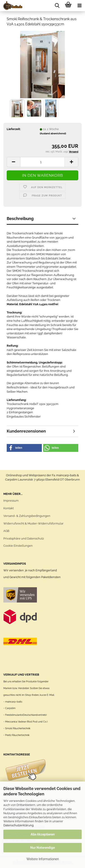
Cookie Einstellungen (18, 546)
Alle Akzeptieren (43, 834)
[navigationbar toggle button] (79, 6)
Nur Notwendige (42, 848)
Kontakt (8, 508)
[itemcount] (42, 162)
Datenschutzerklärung (18, 825)
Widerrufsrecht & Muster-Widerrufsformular (33, 523)
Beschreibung (20, 219)
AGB (6, 531)
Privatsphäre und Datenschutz (24, 538)
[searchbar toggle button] (57, 6)
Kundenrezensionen (26, 431)
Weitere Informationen (43, 859)
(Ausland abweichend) (53, 134)
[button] (24, 448)
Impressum (11, 501)
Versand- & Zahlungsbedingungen (27, 516)
